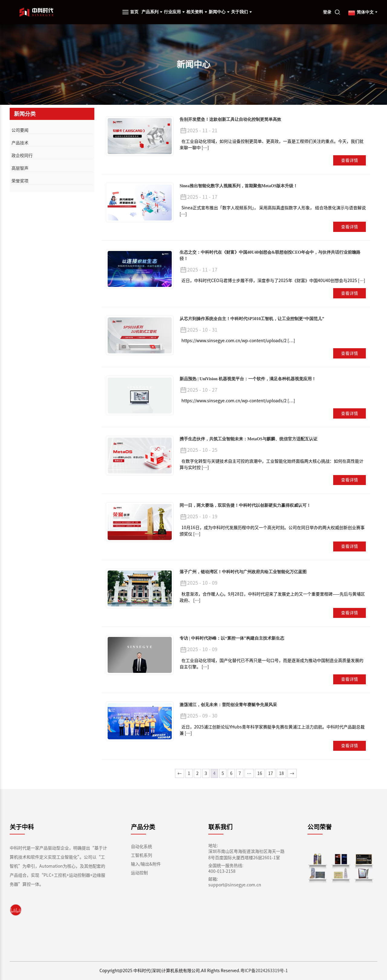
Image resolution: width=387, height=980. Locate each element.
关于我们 (241, 12)
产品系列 (152, 12)
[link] (16, 910)
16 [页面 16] (260, 773)
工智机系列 (141, 855)
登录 (327, 12)
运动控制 (139, 873)
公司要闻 (20, 130)
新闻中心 (219, 12)
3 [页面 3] (206, 773)
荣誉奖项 (20, 181)
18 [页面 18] (281, 773)
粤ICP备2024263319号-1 (264, 971)
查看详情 (350, 160)
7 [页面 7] (240, 773)
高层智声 (20, 168)
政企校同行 (22, 156)
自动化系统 (141, 847)
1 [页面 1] (189, 773)
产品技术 (20, 143)
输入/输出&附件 (146, 864)
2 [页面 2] (197, 773)
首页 (134, 12)
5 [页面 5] (223, 773)
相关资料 (197, 12)
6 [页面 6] (231, 773)
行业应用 (174, 12)
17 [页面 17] (271, 773)
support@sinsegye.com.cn (235, 885)
